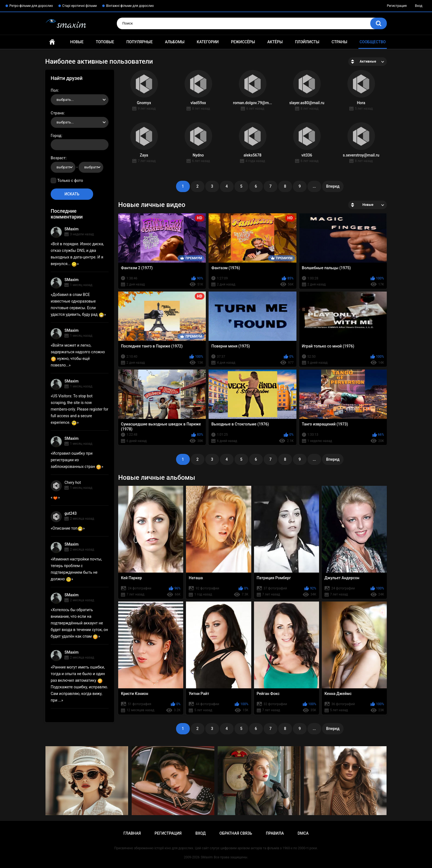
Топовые (105, 42)
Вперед (333, 186)
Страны (340, 42)
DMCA (303, 833)
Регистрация (397, 6)
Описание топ (68, 528)
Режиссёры (243, 42)
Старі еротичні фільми (79, 6)
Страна (57, 113)
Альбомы (175, 42)
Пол (54, 90)
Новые (77, 42)
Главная (52, 42)
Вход (419, 6)
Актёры (275, 42)
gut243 (71, 513)
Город (56, 136)
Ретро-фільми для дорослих (31, 6)
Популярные (140, 42)
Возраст (58, 158)
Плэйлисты (307, 42)
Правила (275, 833)
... (314, 186)
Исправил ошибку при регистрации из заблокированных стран (76, 460)
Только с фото (70, 180)
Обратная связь (236, 833)
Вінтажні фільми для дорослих (130, 6)
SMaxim (71, 229)
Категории (208, 42)
